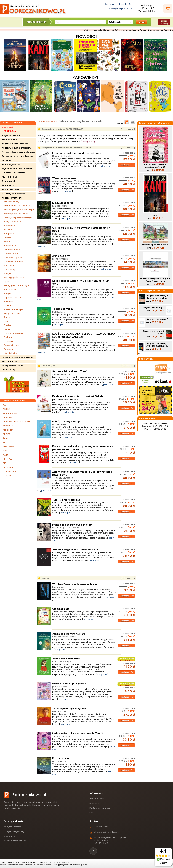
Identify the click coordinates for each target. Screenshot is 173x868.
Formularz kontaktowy (15, 841)
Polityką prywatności (60, 862)
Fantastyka (9, 226)
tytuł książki (115, 22)
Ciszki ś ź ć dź (61, 609)
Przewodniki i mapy (13, 309)
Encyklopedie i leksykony (16, 214)
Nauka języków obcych (15, 277)
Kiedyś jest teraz (63, 203)
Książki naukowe (10, 189)
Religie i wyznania (12, 313)
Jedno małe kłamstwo (66, 659)
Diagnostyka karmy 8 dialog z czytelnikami (157, 297)
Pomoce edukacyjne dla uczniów (19, 156)
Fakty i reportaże (12, 222)
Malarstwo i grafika (13, 258)
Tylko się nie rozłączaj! (66, 500)
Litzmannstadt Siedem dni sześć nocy (77, 153)
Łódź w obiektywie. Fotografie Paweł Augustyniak (155, 280)
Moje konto (9, 836)
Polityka (8, 293)
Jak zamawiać (97, 799)
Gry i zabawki (9, 181)
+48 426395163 (103, 827)
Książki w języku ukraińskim (16, 148)
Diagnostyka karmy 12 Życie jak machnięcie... (158, 345)
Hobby (7, 242)
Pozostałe (9, 305)
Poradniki (8, 301)
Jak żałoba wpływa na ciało (69, 634)
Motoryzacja (10, 270)
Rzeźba (7, 317)
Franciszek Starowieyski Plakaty (72, 525)
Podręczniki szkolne (13, 366)
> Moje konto (125, 4)
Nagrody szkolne (11, 135)
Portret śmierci (62, 758)
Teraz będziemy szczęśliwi (69, 708)
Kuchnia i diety (11, 254)
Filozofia (8, 230)
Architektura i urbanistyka (17, 206)
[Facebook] (93, 851)
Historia (8, 238)
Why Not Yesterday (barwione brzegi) (76, 584)
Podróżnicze (10, 289)
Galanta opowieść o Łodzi (155, 245)
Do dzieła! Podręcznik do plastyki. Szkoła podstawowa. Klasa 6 (78, 398)
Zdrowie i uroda (12, 345)
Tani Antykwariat (11, 165)
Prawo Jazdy (9, 370)
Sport (7, 321)
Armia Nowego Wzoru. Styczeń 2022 (75, 550)
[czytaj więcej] (88, 141)
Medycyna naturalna (14, 262)
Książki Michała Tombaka (15, 144)
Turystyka (9, 341)
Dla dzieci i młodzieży (13, 173)
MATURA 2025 (9, 362)
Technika (8, 337)
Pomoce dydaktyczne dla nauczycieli (19, 152)
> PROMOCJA (9, 131)
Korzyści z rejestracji (14, 831)
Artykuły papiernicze (13, 194)
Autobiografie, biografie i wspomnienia (20, 210)
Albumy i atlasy (11, 202)
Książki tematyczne (12, 198)
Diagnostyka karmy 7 (157, 319)
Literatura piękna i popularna (17, 357)
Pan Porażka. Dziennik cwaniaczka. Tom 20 (155, 166)
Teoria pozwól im (63, 309)
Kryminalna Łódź (11, 139)
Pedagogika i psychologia (16, 285)
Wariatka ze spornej (65, 178)
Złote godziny (61, 256)
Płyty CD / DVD (10, 177)
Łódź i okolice (10, 353)
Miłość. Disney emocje (66, 421)
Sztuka (7, 329)
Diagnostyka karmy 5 (153, 307)
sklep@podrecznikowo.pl (107, 832)
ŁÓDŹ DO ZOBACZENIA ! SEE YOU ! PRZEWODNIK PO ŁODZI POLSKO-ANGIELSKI (84, 335)
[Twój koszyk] (168, 9)
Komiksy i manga (12, 250)
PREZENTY (7, 160)
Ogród (7, 281)
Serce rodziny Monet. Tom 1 (70, 371)
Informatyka (10, 246)
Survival (8, 325)
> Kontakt (109, 4)
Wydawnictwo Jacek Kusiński (17, 169)
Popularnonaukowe (13, 297)
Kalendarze (8, 185)
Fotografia (9, 234)
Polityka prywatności (100, 808)
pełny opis (105, 166)
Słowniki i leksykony (13, 333)
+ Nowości (7, 127)
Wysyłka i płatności (13, 827)
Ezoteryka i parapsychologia (18, 218)
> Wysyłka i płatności (120, 8)
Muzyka (7, 273)
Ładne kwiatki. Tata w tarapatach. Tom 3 (78, 733)
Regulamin (95, 803)
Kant (155, 215)
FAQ (91, 812)
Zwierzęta (9, 349)
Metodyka (9, 265)
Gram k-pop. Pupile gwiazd (69, 684)
